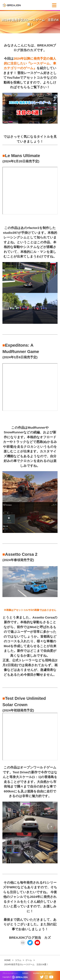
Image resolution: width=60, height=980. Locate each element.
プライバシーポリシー (10, 973)
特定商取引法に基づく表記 (42, 973)
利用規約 (25, 973)
